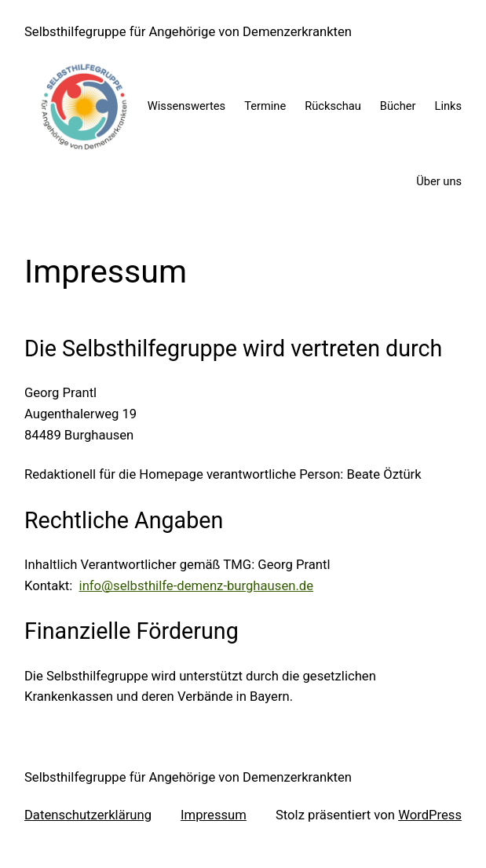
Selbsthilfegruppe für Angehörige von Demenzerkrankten (188, 32)
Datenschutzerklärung (88, 815)
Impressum (214, 815)
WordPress (430, 815)
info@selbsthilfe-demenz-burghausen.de (196, 586)
